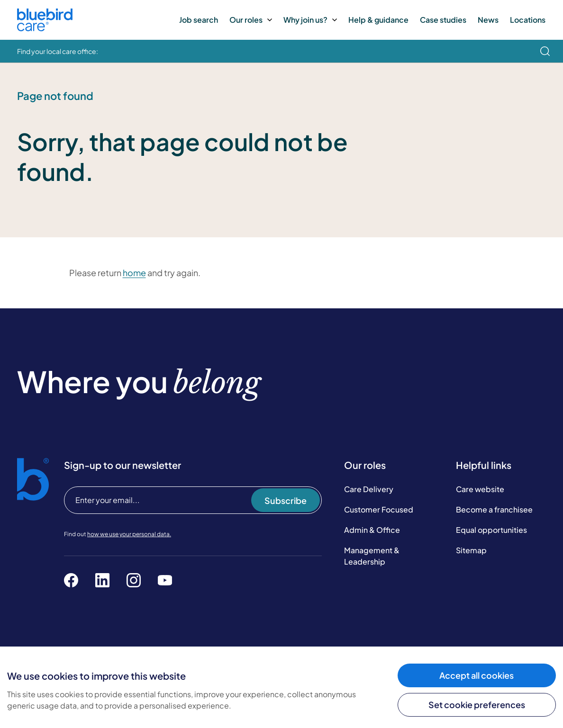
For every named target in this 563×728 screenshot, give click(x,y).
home (134, 273)
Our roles (251, 20)
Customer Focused (379, 509)
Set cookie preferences (477, 705)
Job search (199, 20)
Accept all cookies (477, 675)
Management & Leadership (372, 556)
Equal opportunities (491, 530)
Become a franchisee (494, 509)
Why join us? (310, 20)
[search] (545, 51)
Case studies (443, 20)
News (488, 20)
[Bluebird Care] (45, 28)
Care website (480, 489)
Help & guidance (378, 20)
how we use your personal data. (129, 534)
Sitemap (471, 550)
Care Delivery (369, 489)
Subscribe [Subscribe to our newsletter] (286, 500)
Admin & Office (372, 530)
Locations (528, 20)
